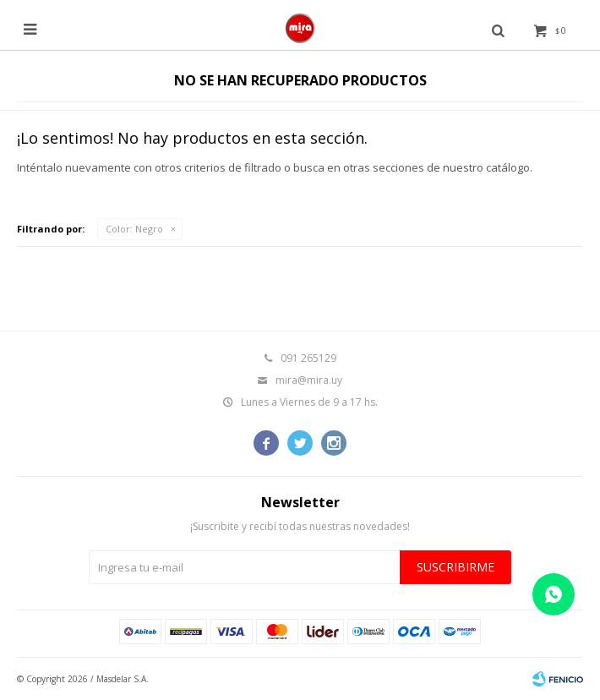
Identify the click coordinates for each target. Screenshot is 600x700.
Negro (134, 229)
